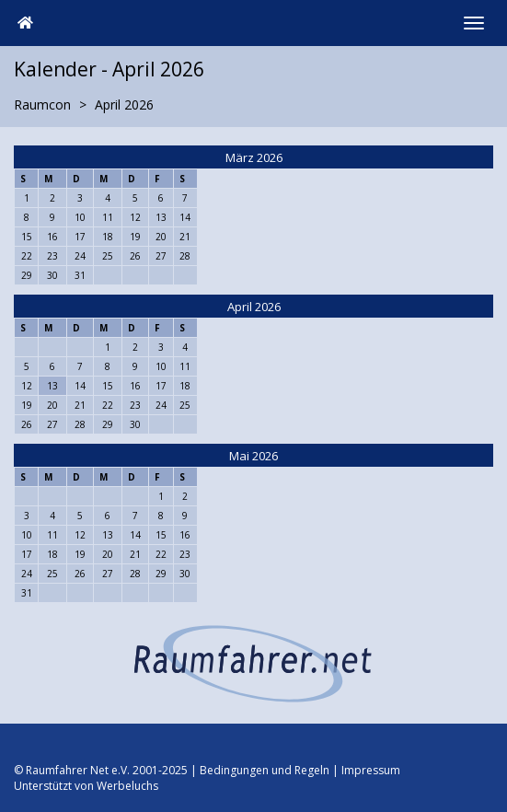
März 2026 (254, 157)
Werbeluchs (127, 786)
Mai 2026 (253, 456)
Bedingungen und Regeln (265, 770)
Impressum (371, 770)
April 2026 (254, 307)
